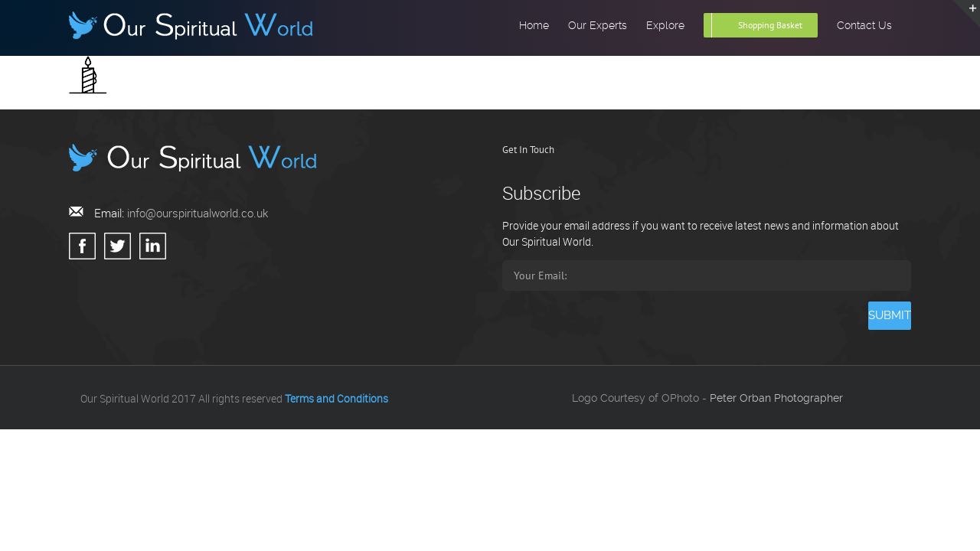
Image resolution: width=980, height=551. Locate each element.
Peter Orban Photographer (776, 398)
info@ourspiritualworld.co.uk (198, 213)
